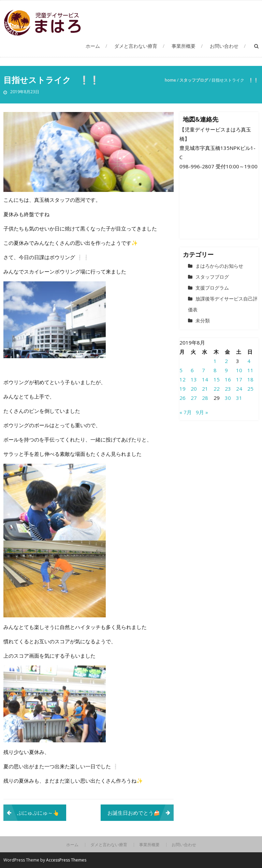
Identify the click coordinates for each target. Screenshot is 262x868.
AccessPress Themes (66, 860)
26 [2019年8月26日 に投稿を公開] (183, 398)
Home (170, 80)
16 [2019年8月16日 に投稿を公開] (228, 379)
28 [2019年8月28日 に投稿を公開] (205, 398)
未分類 (203, 320)
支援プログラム (212, 288)
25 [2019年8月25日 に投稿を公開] (250, 389)
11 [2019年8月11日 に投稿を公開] (250, 370)
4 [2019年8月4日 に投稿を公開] (249, 361)
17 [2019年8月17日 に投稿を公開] (239, 379)
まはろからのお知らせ (219, 266)
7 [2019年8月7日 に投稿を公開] (203, 370)
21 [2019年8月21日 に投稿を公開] (205, 389)
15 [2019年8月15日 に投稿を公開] (217, 379)
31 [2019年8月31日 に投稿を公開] (239, 398)
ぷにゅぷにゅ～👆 (38, 813)
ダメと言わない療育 (136, 46)
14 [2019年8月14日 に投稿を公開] (205, 379)
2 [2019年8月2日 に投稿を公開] (226, 361)
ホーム (93, 46)
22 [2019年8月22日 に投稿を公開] (217, 389)
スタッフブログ (194, 80)
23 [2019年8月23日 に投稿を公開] (228, 389)
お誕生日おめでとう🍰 (134, 813)
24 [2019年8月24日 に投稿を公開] (239, 389)
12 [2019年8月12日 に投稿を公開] (183, 379)
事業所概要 (184, 46)
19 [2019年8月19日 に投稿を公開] (183, 389)
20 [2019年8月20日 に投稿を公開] (194, 389)
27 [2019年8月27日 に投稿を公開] (194, 398)
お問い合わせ (224, 46)
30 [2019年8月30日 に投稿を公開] (228, 398)
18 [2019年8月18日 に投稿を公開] (250, 379)
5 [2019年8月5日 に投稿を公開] (181, 370)
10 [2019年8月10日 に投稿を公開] (239, 370)
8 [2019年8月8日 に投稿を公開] (215, 370)
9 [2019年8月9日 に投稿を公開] (226, 370)
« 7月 (186, 412)
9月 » (202, 412)
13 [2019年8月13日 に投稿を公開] (194, 379)
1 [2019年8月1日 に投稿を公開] (215, 361)
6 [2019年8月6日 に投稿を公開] (192, 370)
